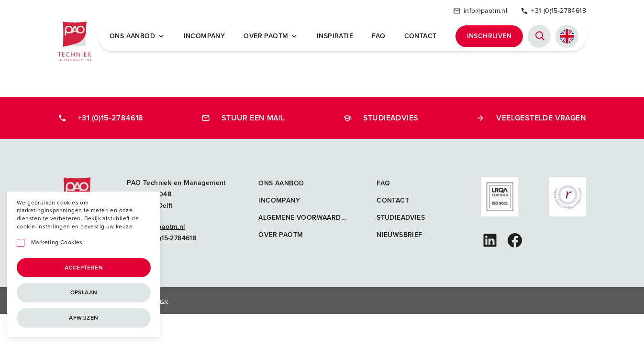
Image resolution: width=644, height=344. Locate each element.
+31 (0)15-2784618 (553, 11)
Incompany (205, 36)
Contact (421, 36)
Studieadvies (381, 118)
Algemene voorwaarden (304, 218)
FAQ (378, 36)
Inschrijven (489, 36)
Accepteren (84, 268)
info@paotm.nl (480, 11)
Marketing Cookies (57, 242)
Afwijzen (83, 318)
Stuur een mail (243, 118)
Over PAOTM (271, 36)
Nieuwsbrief (399, 235)
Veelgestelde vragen (531, 118)
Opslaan (84, 292)
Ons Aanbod (137, 36)
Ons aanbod (281, 183)
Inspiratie (335, 36)
